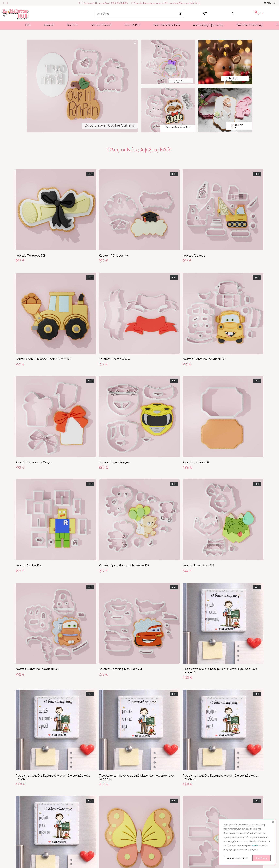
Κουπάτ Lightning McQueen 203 (204, 359)
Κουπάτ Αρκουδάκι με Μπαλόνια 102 (124, 566)
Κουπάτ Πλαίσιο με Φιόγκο (34, 462)
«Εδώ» (255, 846)
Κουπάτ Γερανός (194, 256)
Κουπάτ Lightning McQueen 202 (37, 669)
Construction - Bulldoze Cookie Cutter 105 (43, 359)
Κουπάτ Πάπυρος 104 (114, 256)
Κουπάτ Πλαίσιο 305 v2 (115, 359)
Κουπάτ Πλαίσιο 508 (196, 462)
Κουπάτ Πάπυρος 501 (30, 256)
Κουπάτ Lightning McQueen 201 (120, 669)
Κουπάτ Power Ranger (114, 462)
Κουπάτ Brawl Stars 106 (198, 566)
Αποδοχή (261, 858)
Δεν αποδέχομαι (237, 858)
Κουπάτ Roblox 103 (28, 566)
